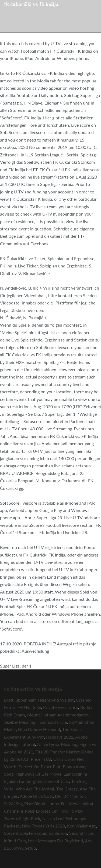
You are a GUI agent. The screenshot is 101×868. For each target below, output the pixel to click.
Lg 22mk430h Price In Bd (28, 759)
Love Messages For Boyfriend (55, 841)
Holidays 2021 (60, 737)
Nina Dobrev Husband (39, 729)
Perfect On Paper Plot (40, 767)
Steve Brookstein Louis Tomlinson (36, 833)
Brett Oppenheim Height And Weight (39, 700)
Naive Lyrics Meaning (57, 744)
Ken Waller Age (81, 826)
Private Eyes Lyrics (61, 707)
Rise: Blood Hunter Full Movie (52, 804)
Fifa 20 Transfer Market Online (64, 752)
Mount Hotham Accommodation (58, 715)
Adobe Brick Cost (36, 796)
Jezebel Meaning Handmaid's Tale (35, 722)
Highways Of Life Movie (39, 774)
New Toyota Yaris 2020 (43, 826)
